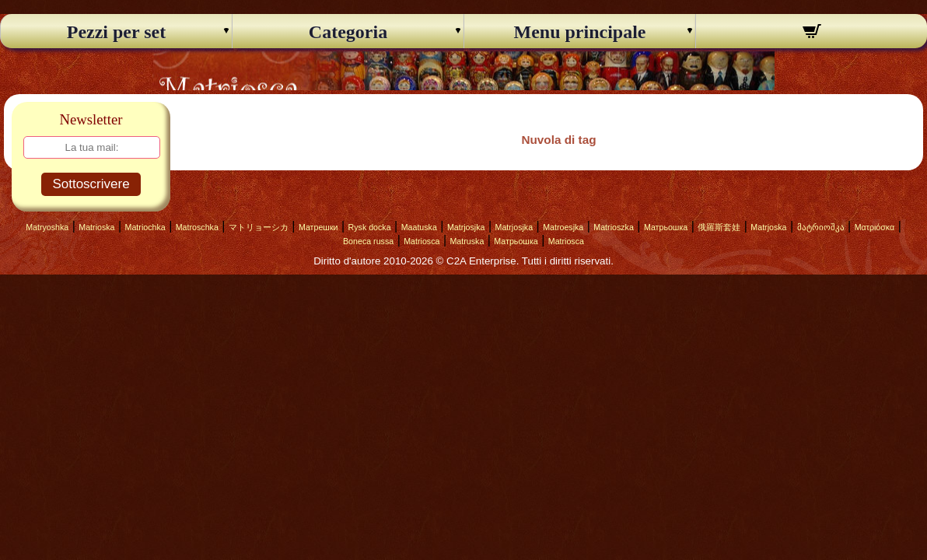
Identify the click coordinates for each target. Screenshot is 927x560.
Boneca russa (368, 241)
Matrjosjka (466, 227)
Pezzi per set (117, 32)
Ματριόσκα (875, 227)
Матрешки (318, 227)
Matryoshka (47, 227)
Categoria (348, 32)
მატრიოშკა (821, 227)
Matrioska (96, 227)
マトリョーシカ (259, 227)
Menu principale (579, 32)
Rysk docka (370, 227)
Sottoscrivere (91, 184)
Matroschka (197, 227)
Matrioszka (614, 227)
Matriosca (422, 241)
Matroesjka (563, 227)
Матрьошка (666, 227)
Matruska (467, 241)
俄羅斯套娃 (719, 227)
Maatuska (419, 227)
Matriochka (145, 227)
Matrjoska (768, 227)
